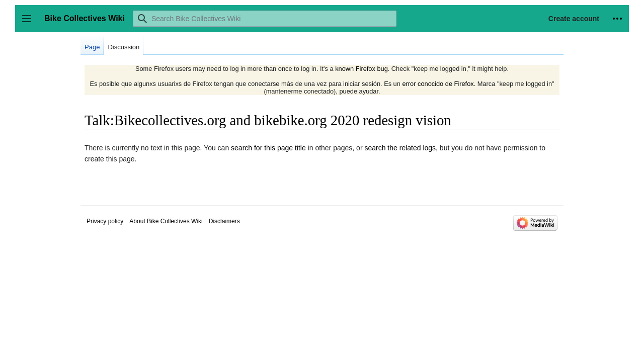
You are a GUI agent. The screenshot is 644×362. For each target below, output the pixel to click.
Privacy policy (105, 221)
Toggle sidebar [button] (30, 23)
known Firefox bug (361, 69)
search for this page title (268, 148)
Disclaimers (224, 221)
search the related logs (400, 148)
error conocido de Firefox (438, 84)
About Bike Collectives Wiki (166, 221)
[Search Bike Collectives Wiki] (265, 19)
